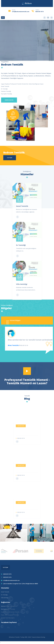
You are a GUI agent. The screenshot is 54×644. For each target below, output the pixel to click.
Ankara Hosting (41, 637)
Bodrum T (4, 607)
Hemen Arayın (9, 100)
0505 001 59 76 (39, 12)
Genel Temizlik (5, 592)
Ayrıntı (27, 45)
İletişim (10, 158)
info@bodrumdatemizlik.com (21, 12)
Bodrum (3, 609)
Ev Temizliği (4, 595)
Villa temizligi (5, 598)
